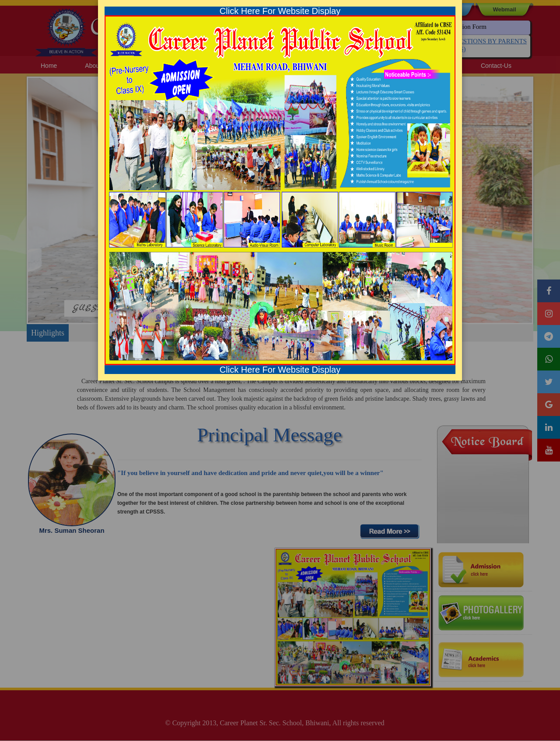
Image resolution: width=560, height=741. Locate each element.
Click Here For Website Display (280, 11)
